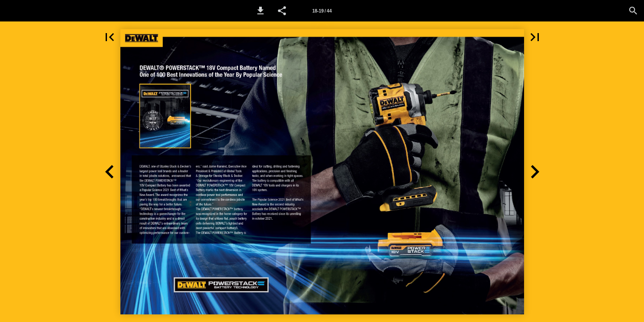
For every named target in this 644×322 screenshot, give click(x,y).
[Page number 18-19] (322, 11)
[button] (260, 11)
